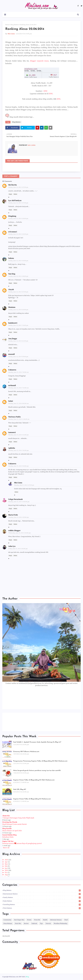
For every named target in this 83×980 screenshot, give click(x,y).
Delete (15, 194)
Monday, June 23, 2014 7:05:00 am (19, 372)
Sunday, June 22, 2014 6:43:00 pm (18, 310)
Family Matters (42, 897)
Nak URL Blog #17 (20, 789)
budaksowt (13, 323)
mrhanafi (12, 385)
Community (7, 920)
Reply (10, 194)
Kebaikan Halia (8, 837)
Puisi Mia (18, 923)
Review (26, 923)
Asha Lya (12, 546)
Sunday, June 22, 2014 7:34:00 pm (18, 325)
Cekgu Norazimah (15, 499)
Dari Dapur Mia (19, 920)
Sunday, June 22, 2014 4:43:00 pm (18, 261)
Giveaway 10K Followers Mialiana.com (26, 752)
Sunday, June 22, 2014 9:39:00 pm (18, 357)
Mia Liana (11, 34)
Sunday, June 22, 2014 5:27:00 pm (18, 292)
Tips (41, 923)
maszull (11, 354)
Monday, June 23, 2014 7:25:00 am (19, 388)
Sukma (11, 258)
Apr (6, 862)
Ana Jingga (13, 339)
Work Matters (42, 908)
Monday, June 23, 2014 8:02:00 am (19, 404)
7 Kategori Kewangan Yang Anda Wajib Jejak (18, 818)
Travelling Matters (42, 905)
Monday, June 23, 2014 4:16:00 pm (19, 435)
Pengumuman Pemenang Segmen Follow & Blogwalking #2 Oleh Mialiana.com (40, 761)
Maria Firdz (13, 515)
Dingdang (12, 216)
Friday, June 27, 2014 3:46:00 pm (18, 549)
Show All (6, 848)
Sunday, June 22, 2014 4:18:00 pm (18, 219)
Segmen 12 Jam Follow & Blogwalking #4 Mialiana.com (32, 799)
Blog (27, 977)
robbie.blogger (14, 531)
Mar (6, 864)
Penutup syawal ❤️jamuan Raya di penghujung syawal (22, 843)
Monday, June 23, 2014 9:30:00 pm (19, 466)
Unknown (12, 370)
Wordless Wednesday (60, 923)
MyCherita (12, 185)
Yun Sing (12, 274)
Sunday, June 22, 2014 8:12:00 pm (18, 341)
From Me (37, 920)
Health (45, 920)
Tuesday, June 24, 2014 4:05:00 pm (19, 517)
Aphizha (12, 448)
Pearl (66, 920)
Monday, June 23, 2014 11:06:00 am (19, 419)
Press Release (8, 923)
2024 (7, 870)
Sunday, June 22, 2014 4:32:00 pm (18, 234)
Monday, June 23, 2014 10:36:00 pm (19, 502)
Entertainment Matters (42, 894)
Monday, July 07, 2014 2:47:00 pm (24, 485)
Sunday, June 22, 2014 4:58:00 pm (18, 276)
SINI (45, 91)
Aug (6, 875)
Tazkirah (34, 923)
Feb (6, 866)
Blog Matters (15, 25)
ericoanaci (13, 232)
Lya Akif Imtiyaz (15, 201)
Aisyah (11, 289)
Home (7, 25)
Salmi (11, 401)
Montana (12, 307)
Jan (6, 868)
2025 (7, 860)
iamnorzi (12, 432)
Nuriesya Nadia (14, 417)
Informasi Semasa (56, 920)
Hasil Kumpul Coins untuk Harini (15, 824)
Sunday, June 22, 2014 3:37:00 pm (18, 187)
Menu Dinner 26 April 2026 (12, 831)
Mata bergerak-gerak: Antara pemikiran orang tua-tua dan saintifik (37, 770)
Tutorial (48, 923)
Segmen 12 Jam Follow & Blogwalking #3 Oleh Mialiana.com (34, 780)
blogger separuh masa (39, 61)
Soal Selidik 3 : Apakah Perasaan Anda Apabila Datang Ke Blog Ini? (37, 742)
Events (29, 920)
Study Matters (42, 901)
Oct (6, 873)
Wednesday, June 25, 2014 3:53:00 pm (20, 533)
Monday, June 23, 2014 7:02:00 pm (19, 450)
